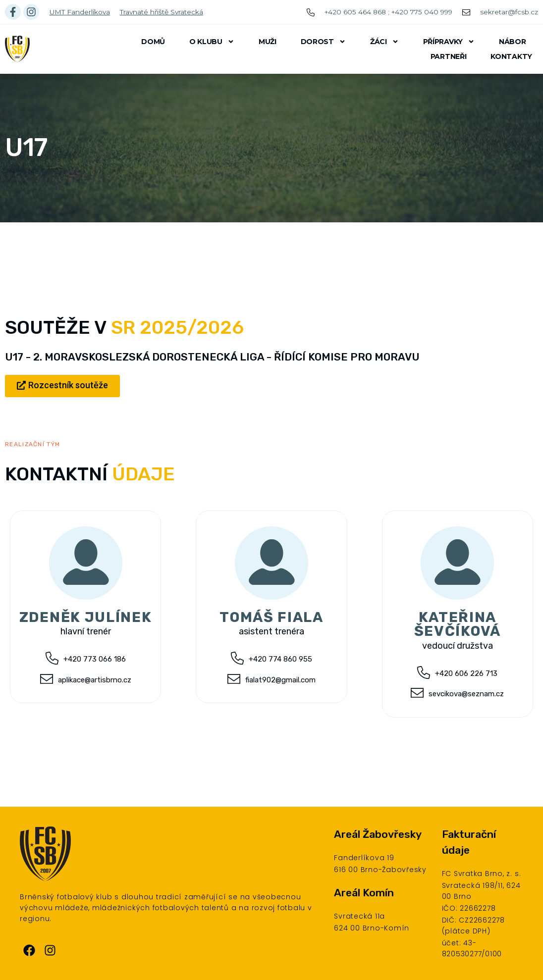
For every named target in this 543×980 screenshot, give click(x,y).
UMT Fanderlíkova (80, 12)
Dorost (323, 42)
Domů (153, 42)
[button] (62, 386)
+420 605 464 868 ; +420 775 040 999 (388, 12)
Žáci (384, 42)
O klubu (212, 42)
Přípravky (449, 42)
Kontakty (511, 56)
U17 (26, 148)
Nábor (513, 42)
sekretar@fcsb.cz (509, 12)
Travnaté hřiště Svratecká (162, 12)
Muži (268, 42)
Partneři (449, 56)
